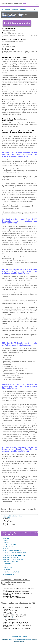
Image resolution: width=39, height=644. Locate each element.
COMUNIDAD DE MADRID (10, 557)
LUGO (30, 10)
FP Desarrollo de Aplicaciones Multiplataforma (14, 10)
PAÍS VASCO (6, 570)
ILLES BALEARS (7, 568)
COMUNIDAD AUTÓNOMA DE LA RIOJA (14, 555)
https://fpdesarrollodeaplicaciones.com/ (20, 640)
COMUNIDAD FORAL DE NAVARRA (13, 559)
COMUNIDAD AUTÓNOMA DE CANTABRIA (15, 553)
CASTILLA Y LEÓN (8, 547)
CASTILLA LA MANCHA (9, 545)
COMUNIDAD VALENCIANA (11, 561)
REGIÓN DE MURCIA (9, 574)
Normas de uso (16, 637)
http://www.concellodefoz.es (10, 618)
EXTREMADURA (7, 564)
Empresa (24, 637)
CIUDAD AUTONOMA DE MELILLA (13, 551)
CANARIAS (6, 542)
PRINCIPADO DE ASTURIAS (11, 572)
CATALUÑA (6, 549)
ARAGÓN (5, 540)
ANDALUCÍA (6, 538)
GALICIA (5, 566)
